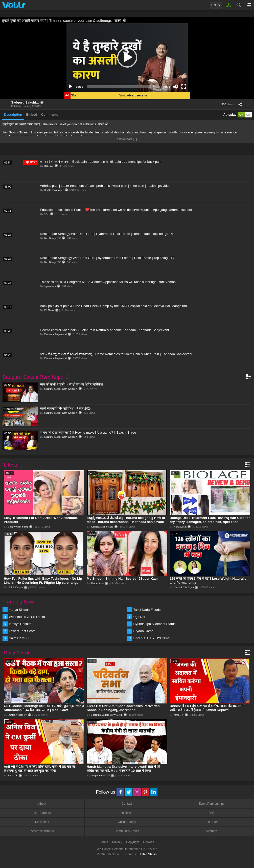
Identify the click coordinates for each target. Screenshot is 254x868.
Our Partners (42, 813)
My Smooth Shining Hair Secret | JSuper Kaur (122, 579)
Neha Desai (180, 527)
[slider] (123, 87)
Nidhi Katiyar (16, 587)
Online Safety (127, 822)
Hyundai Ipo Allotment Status (155, 624)
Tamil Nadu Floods (147, 610)
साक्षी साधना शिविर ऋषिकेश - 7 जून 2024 (66, 408)
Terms (104, 842)
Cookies (149, 842)
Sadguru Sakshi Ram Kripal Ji (34, 102)
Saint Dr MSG (19, 638)
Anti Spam (211, 822)
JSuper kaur (97, 583)
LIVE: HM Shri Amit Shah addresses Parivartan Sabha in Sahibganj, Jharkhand (123, 708)
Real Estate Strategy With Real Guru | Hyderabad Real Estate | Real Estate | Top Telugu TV (107, 234)
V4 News (49, 310)
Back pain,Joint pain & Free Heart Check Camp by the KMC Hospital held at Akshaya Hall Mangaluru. (114, 306)
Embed (32, 115)
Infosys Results (20, 624)
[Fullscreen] (184, 87)
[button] (127, 57)
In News (127, 813)
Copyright (133, 842)
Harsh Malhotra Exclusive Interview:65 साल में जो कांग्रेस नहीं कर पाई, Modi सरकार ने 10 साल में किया (123, 769)
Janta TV (179, 715)
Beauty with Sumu (18, 527)
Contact (127, 804)
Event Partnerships (211, 804)
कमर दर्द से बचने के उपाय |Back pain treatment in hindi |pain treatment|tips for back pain (101, 162)
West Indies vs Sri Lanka (27, 617)
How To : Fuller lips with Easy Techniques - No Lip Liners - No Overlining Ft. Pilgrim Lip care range (43, 581)
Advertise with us (42, 831)
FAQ (212, 813)
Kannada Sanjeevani (55, 334)
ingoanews (50, 286)
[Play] (71, 87)
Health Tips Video (54, 190)
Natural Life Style (184, 587)
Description (13, 115)
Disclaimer (42, 822)
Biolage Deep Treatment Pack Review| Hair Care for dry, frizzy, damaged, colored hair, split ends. (210, 520)
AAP (47, 214)
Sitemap (212, 831)
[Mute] (176, 87)
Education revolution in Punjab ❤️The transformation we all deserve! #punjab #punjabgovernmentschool (116, 210)
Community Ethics (127, 831)
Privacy (117, 842)
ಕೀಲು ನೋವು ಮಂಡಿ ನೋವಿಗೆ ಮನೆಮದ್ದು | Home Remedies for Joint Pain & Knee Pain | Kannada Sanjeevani (116, 354)
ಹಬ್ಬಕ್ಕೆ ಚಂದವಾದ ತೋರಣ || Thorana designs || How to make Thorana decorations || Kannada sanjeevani (126, 520)
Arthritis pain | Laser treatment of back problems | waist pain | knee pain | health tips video (105, 186)
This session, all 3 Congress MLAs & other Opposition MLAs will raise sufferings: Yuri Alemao (108, 282)
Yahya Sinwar (19, 610)
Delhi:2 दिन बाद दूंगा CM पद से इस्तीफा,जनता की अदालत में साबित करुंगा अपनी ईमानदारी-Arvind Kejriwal (207, 708)
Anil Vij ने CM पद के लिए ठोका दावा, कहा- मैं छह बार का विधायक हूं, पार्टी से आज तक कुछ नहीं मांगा (39, 769)
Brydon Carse (143, 631)
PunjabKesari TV (17, 715)
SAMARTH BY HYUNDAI (152, 638)
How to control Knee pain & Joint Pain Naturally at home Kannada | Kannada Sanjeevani (104, 330)
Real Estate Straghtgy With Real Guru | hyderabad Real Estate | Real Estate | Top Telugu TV (107, 258)
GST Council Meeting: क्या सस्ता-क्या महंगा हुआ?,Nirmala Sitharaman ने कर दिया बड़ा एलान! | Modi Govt (44, 708)
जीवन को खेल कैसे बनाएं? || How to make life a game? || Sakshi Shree (88, 432)
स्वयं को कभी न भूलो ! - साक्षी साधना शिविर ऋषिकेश (71, 384)
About (42, 804)
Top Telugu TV (52, 238)
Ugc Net (139, 617)
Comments (50, 115)
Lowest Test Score (22, 631)
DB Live (49, 166)
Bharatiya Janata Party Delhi (107, 715)
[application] (127, 57)
